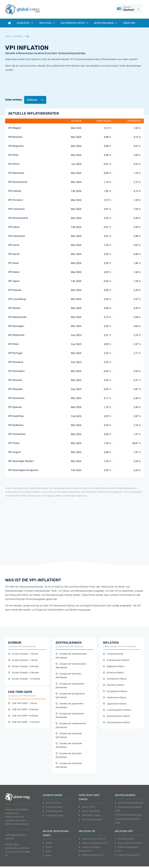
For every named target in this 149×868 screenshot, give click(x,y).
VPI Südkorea (16, 425)
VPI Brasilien (15, 137)
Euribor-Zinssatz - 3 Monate (23, 666)
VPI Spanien (15, 407)
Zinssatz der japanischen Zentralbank (69, 705)
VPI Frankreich (16, 209)
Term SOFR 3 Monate (90, 820)
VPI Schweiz (15, 380)
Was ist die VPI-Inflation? (92, 839)
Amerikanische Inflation (116, 660)
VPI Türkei (14, 443)
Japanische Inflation (115, 704)
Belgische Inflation (114, 666)
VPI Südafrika (16, 416)
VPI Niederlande (17, 317)
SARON (48, 843)
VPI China (14, 164)
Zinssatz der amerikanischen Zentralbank (71, 656)
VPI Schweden (16, 371)
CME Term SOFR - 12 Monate (24, 722)
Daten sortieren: (14, 100)
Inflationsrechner (113, 654)
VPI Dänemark (16, 173)
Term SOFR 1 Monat (90, 815)
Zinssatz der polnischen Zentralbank (69, 735)
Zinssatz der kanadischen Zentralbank (70, 716)
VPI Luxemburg (17, 299)
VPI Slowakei (15, 389)
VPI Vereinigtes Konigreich (23, 470)
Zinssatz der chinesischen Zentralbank (70, 686)
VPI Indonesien (17, 236)
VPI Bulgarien (16, 146)
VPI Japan (14, 281)
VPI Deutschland (18, 182)
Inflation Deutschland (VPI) (93, 843)
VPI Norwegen (16, 326)
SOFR (47, 851)
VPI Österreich (16, 335)
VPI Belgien (15, 128)
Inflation (47, 23)
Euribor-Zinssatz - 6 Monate (23, 673)
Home (8, 36)
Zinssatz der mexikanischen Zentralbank (71, 725)
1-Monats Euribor (53, 807)
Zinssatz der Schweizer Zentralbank (69, 755)
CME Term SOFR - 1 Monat (23, 703)
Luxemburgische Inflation (117, 710)
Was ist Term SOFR (89, 811)
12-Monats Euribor (53, 815)
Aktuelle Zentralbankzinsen (129, 803)
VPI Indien (14, 227)
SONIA (47, 856)
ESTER (47, 847)
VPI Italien (14, 272)
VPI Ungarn (15, 452)
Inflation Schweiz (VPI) (91, 855)
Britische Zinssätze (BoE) (128, 815)
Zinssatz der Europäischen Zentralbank (70, 696)
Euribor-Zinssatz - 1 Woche (23, 654)
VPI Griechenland (18, 218)
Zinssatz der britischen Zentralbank (68, 676)
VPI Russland (16, 362)
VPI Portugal (15, 353)
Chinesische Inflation (115, 679)
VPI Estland (15, 191)
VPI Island (14, 254)
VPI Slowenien (16, 398)
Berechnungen (106, 23)
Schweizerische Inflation (117, 723)
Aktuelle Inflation (124, 839)
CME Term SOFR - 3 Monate (23, 710)
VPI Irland (14, 245)
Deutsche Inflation (114, 685)
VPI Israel (13, 263)
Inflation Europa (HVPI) (128, 855)
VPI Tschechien (17, 434)
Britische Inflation (113, 673)
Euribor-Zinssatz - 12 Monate (24, 679)
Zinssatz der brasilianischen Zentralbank (71, 666)
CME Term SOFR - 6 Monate (23, 716)
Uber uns (9, 838)
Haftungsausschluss (15, 835)
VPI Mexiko (14, 308)
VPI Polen (14, 344)
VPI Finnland (15, 200)
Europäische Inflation (115, 691)
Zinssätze (25, 23)
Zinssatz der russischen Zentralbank (69, 745)
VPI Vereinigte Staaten (21, 461)
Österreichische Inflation (117, 716)
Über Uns (129, 23)
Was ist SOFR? (87, 807)
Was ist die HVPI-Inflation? (129, 843)
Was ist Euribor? (52, 803)
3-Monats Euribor (53, 811)
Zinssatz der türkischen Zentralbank (69, 765)
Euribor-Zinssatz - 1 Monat (23, 660)
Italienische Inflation (115, 698)
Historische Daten (74, 23)
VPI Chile (13, 155)
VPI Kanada (15, 290)
